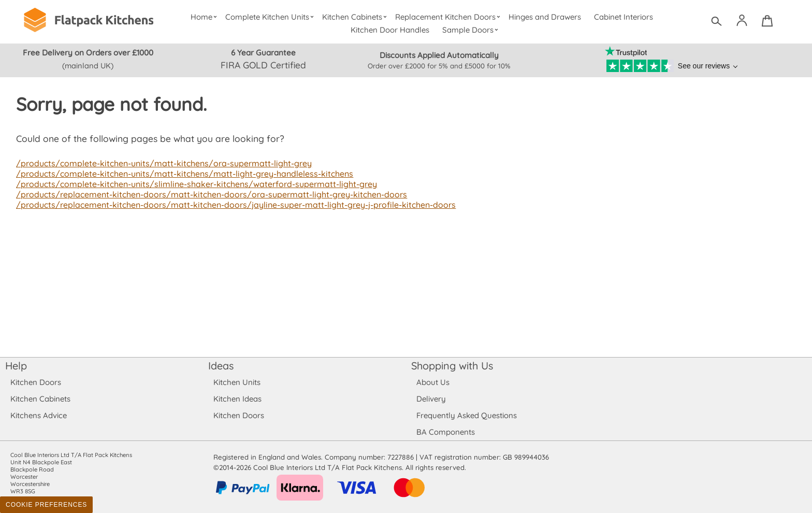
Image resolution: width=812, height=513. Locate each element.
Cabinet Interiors (624, 17)
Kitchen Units (237, 382)
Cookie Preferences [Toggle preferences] (46, 505)
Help (16, 366)
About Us (433, 382)
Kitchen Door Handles (390, 30)
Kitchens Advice (39, 415)
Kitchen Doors (36, 382)
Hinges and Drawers (545, 17)
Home (205, 17)
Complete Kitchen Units (271, 17)
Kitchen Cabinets (356, 17)
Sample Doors (472, 30)
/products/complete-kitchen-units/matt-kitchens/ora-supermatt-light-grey (160, 163)
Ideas (221, 366)
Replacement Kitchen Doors (449, 17)
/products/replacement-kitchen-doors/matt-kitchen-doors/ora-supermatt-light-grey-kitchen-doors (207, 194)
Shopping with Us (452, 366)
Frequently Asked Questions (466, 415)
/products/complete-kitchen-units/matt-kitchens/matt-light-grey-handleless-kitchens (180, 174)
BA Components (446, 432)
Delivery (431, 399)
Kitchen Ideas (237, 399)
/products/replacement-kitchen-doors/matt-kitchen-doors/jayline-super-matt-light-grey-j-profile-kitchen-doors (231, 205)
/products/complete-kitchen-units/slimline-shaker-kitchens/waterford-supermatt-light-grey (192, 184)
